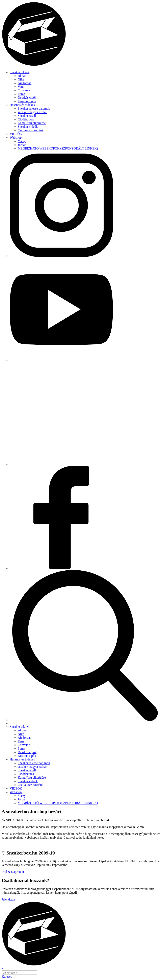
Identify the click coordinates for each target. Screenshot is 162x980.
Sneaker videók (28, 127)
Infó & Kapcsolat (13, 872)
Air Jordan (25, 83)
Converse (24, 90)
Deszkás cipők (27, 98)
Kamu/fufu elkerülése (32, 123)
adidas (22, 76)
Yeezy (22, 141)
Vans (21, 87)
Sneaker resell (27, 116)
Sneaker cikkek (20, 72)
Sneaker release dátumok (34, 108)
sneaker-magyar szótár (32, 112)
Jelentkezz (8, 899)
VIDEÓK (16, 134)
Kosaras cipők (27, 101)
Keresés (7, 976)
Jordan (22, 145)
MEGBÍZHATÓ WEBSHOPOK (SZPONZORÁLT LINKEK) (58, 148)
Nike (21, 79)
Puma (21, 94)
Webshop (16, 138)
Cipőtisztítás (26, 119)
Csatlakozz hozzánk (31, 130)
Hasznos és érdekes (22, 105)
